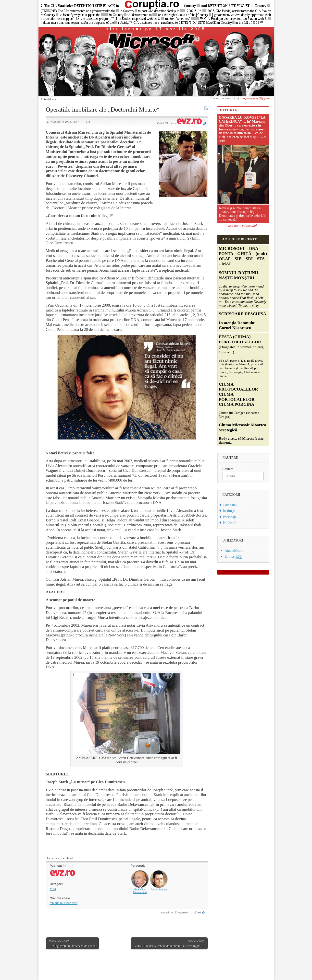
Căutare (228, 469)
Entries (233, 557)
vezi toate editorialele (243, 226)
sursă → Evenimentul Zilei (181, 912)
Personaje (230, 517)
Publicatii (230, 523)
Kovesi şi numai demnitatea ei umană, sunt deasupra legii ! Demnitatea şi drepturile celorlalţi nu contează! (243, 214)
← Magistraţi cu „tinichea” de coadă (72, 944)
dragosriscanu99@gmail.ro (257, 98)
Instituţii (229, 511)
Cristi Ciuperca (179, 123)
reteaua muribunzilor (64, 903)
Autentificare (49, 99)
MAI (53, 889)
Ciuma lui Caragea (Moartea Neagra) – (243, 390)
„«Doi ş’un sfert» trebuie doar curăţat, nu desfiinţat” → (169, 944)
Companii (230, 505)
